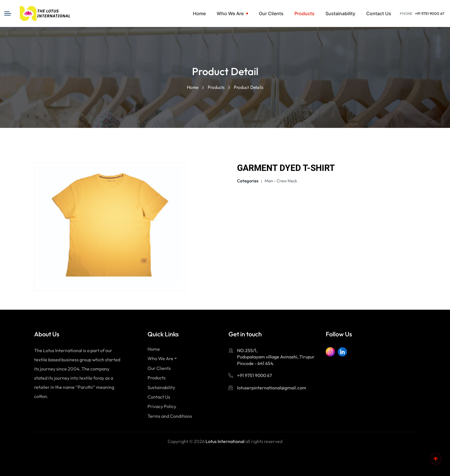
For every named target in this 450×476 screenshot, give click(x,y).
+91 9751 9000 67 (430, 13)
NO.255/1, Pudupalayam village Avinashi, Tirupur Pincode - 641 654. (276, 357)
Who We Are (230, 13)
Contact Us (379, 13)
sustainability (340, 13)
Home (199, 13)
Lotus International (225, 441)
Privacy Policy (162, 406)
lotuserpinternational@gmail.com (272, 388)
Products (304, 13)
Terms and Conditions (170, 416)
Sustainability (161, 387)
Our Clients (271, 13)
